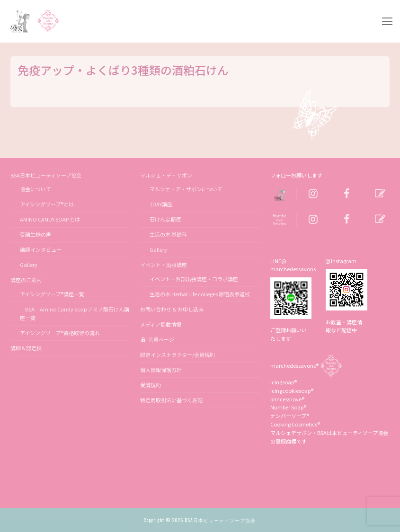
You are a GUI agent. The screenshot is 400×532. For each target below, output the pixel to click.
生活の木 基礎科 (168, 234)
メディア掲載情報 (161, 324)
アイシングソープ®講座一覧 (52, 294)
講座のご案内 (27, 280)
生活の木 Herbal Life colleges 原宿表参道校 (200, 294)
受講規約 (151, 385)
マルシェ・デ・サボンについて (186, 189)
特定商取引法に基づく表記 (171, 400)
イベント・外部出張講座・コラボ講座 (194, 279)
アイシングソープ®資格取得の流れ (60, 333)
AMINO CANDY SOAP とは (50, 219)
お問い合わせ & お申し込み (172, 309)
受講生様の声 (36, 234)
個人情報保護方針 (161, 370)
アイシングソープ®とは (47, 204)
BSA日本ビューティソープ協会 (46, 175)
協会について (36, 189)
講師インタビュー (41, 249)
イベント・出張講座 (164, 265)
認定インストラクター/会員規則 (178, 355)
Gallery (29, 265)
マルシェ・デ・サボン (167, 175)
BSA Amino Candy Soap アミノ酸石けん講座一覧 (75, 313)
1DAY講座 (161, 204)
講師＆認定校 (26, 348)
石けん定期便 (165, 219)
